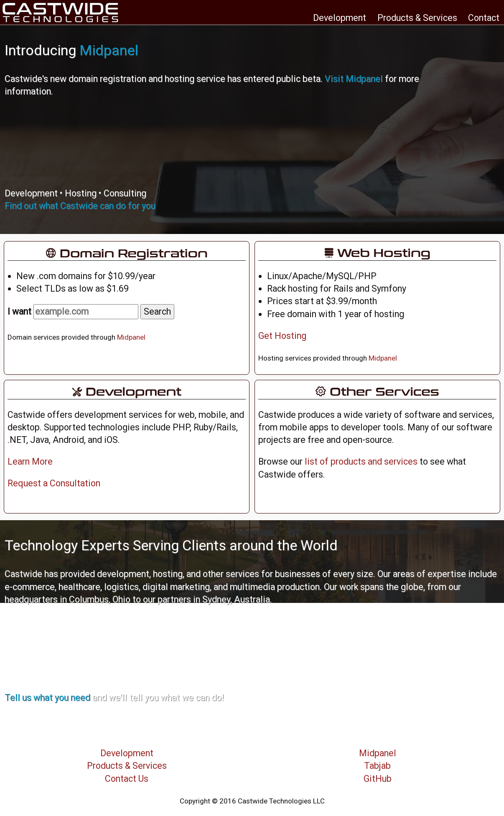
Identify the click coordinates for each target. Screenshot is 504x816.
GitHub (378, 779)
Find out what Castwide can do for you (80, 206)
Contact (484, 18)
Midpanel (109, 50)
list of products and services (361, 461)
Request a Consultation (54, 483)
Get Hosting (282, 336)
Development (340, 18)
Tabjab (377, 766)
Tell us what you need (47, 698)
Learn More (30, 461)
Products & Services (417, 18)
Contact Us (127, 779)
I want (73, 312)
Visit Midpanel (354, 79)
